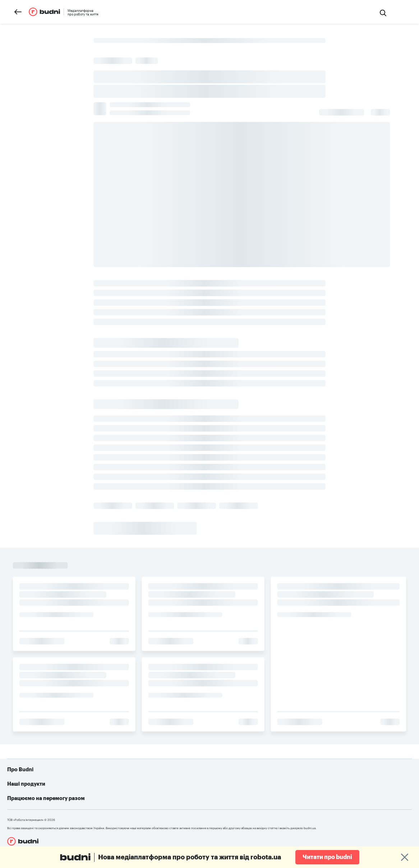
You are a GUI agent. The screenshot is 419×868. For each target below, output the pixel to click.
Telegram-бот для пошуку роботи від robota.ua (258, 799)
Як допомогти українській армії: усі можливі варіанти (266, 788)
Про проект (36, 788)
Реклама (32, 799)
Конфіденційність (43, 809)
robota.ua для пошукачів (129, 788)
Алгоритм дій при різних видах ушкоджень (252, 809)
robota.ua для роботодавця (132, 799)
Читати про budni (327, 857)
